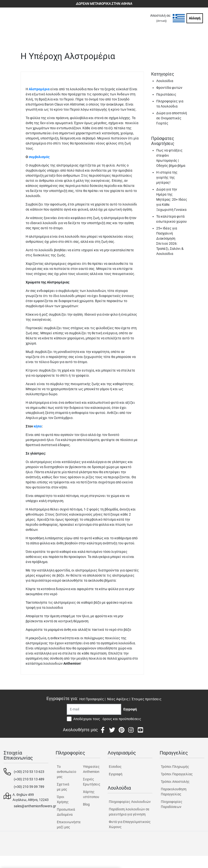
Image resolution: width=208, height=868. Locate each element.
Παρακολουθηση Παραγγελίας (174, 792)
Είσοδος (115, 767)
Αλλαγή (195, 18)
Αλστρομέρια (39, 89)
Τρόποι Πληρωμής (175, 767)
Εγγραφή (116, 774)
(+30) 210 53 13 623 (29, 772)
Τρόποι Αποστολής (175, 782)
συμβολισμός (39, 157)
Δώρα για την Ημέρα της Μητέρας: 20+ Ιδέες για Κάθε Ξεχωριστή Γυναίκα (172, 199)
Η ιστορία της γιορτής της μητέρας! (167, 177)
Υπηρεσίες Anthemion (91, 769)
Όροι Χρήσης (63, 799)
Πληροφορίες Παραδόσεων (172, 804)
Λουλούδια (165, 81)
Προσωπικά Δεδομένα (66, 812)
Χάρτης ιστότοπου (91, 794)
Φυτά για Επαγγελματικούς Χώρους (130, 824)
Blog (86, 804)
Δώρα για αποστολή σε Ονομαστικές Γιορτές (172, 118)
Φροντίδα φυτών (169, 88)
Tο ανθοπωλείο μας (66, 772)
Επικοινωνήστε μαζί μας (66, 825)
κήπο (38, 426)
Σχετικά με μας (63, 787)
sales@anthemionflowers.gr (35, 806)
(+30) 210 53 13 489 (29, 779)
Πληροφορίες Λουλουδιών (130, 802)
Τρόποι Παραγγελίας (177, 774)
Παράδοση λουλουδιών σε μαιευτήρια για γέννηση (129, 812)
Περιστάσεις (166, 94)
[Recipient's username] (94, 709)
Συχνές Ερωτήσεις (92, 782)
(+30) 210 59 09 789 (29, 787)
